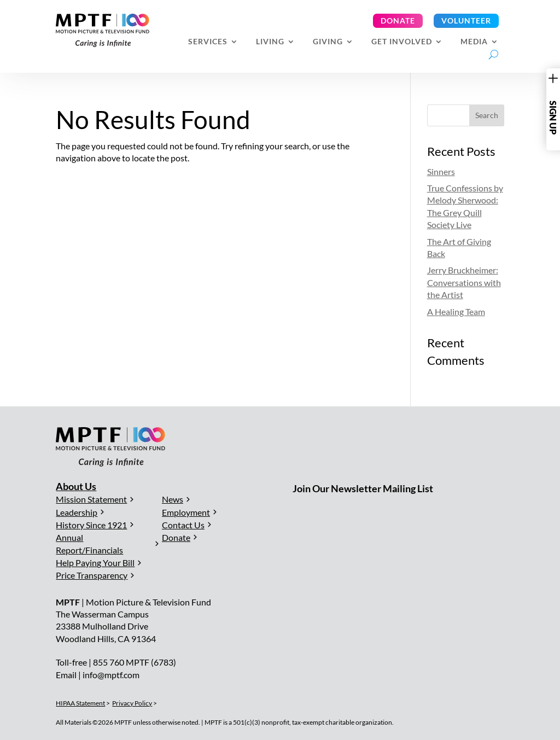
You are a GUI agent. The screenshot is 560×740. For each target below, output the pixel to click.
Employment (186, 512)
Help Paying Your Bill (95, 563)
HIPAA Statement (80, 703)
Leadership (77, 512)
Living (270, 42)
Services (208, 42)
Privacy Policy (132, 703)
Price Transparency (92, 575)
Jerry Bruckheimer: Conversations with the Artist (464, 282)
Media (474, 42)
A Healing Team (456, 311)
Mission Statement (91, 499)
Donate (398, 21)
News (173, 499)
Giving (328, 42)
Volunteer (466, 21)
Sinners (441, 171)
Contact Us (183, 525)
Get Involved (402, 42)
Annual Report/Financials (89, 544)
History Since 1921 (91, 525)
